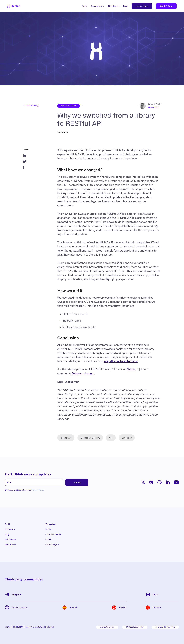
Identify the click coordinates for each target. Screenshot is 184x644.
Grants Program (52, 545)
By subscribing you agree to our (25, 490)
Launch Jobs (142, 6)
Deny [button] (153, 640)
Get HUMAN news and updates (28, 474)
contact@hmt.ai (107, 627)
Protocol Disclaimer (135, 627)
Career (48, 540)
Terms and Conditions (165, 627)
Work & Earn (166, 6)
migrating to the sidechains (121, 361)
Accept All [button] (166, 640)
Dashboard (114, 6)
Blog (125, 6)
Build (84, 6)
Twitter (131, 370)
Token (48, 530)
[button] (175, 640)
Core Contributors (53, 535)
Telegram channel (83, 374)
